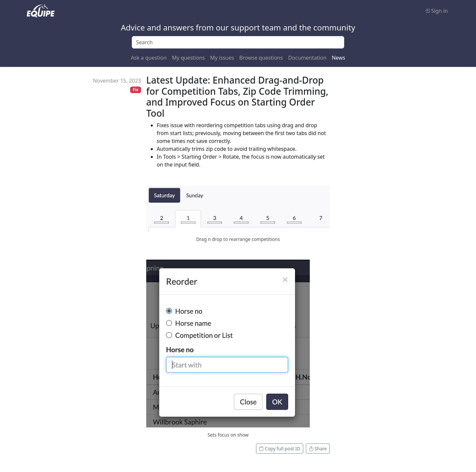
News (338, 58)
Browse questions (261, 58)
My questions (188, 58)
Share (318, 449)
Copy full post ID (280, 449)
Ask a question (149, 58)
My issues (222, 58)
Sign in (436, 11)
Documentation (307, 58)
